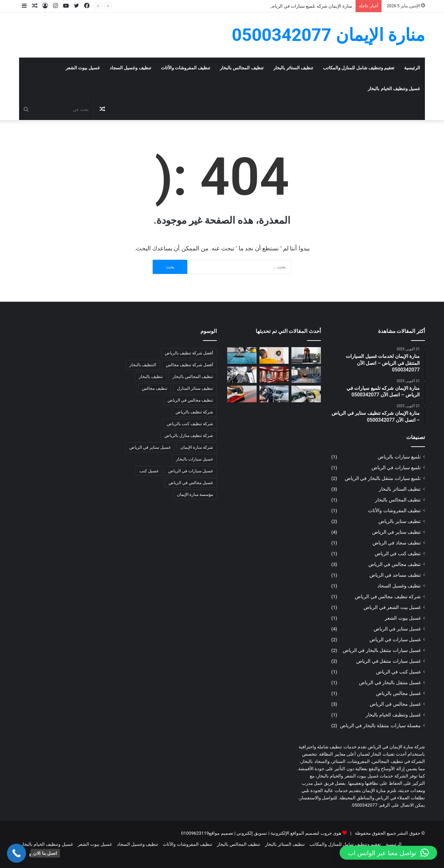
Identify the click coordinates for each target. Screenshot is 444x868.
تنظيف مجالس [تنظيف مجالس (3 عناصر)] (155, 388)
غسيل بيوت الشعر (83, 68)
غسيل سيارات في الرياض (395, 639)
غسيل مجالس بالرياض (398, 693)
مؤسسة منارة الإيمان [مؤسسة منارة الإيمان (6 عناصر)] (195, 495)
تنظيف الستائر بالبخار (293, 68)
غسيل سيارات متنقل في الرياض (388, 661)
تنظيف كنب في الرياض (398, 553)
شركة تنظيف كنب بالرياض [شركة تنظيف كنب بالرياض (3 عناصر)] (190, 424)
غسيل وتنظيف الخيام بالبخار (394, 89)
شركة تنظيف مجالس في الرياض (388, 596)
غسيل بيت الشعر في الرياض (392, 607)
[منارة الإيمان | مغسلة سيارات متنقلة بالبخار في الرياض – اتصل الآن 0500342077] (274, 394)
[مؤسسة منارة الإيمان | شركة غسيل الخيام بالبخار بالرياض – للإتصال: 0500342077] (274, 375)
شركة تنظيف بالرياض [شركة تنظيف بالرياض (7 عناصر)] (194, 412)
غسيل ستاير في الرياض (397, 629)
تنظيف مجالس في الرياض (395, 564)
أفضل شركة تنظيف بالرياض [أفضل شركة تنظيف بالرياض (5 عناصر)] (189, 353)
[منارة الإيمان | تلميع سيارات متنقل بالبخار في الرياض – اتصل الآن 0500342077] (242, 394)
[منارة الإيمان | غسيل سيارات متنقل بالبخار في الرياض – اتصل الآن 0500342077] (242, 375)
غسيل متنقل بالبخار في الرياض (390, 682)
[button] (388, 853)
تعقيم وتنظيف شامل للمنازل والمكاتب (359, 68)
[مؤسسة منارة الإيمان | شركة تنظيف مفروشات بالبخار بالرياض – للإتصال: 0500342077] (306, 355)
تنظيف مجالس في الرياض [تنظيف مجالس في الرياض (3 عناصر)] (190, 400)
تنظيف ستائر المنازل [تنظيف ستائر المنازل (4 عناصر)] (195, 388)
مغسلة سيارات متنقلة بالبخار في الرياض (380, 725)
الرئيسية (412, 68)
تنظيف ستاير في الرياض (396, 532)
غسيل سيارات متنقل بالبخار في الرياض (382, 650)
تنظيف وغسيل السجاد (130, 68)
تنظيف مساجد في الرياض (395, 575)
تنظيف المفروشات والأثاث (186, 68)
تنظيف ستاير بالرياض (400, 521)
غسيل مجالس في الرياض (395, 704)
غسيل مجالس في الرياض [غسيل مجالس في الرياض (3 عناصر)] (191, 483)
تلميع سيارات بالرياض (399, 457)
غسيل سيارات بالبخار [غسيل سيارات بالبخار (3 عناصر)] (194, 459)
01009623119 (195, 833)
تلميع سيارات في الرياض (396, 467)
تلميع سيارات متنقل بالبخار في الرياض (383, 478)
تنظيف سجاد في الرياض (397, 543)
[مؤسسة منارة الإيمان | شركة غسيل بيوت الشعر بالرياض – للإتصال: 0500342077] (306, 375)
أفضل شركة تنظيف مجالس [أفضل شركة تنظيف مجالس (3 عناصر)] (189, 365)
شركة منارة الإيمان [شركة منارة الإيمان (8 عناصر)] (197, 447)
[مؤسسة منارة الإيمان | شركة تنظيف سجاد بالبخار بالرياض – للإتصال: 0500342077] (242, 355)
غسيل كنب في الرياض (398, 672)
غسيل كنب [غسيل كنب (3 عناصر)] (149, 471)
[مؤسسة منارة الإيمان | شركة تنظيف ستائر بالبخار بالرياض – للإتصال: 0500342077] (274, 355)
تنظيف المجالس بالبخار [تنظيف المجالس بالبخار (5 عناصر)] (193, 377)
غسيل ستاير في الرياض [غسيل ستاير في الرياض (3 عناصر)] (150, 447)
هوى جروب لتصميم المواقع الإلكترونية (306, 833)
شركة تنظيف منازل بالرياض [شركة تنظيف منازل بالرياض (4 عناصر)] (189, 436)
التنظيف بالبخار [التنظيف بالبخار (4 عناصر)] (143, 365)
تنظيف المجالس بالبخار (242, 68)
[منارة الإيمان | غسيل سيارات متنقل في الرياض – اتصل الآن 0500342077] (306, 394)
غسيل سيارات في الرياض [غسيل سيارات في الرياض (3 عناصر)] (191, 471)
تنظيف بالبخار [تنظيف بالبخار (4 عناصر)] (151, 377)
